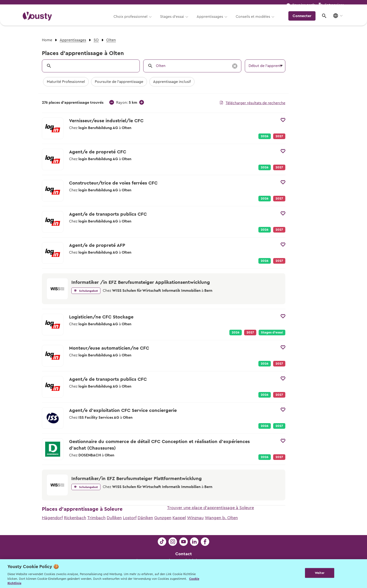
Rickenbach (75, 518)
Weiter (320, 573)
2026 (265, 136)
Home (47, 40)
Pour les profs (304, 5)
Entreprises (334, 5)
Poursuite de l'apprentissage (119, 82)
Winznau (195, 518)
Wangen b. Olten (221, 518)
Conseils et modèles (255, 20)
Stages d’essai (175, 20)
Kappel (179, 518)
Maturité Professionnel (66, 82)
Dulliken (114, 518)
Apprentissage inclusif (172, 82)
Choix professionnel (133, 20)
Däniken (145, 518)
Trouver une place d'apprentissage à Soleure (211, 508)
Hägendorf (52, 518)
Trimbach (96, 518)
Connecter (304, 20)
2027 (279, 426)
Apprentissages (212, 20)
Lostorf (130, 518)
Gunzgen (163, 518)
